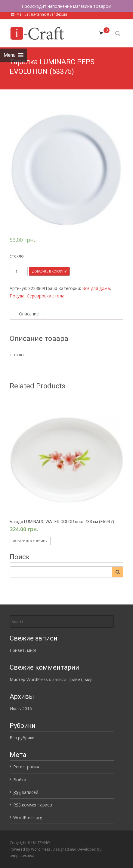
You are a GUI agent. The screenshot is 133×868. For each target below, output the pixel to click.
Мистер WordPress (29, 679)
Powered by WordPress (30, 849)
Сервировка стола (46, 296)
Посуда (17, 296)
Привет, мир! (23, 650)
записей (26, 792)
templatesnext (22, 856)
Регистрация (26, 767)
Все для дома (96, 288)
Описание (29, 314)
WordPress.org (28, 817)
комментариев (33, 805)
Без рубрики (22, 738)
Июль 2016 (21, 708)
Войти (20, 780)
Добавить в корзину (49, 271)
